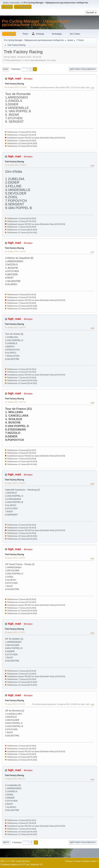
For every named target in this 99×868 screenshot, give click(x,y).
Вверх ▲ (95, 861)
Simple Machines (23, 861)
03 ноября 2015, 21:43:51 (15, 251)
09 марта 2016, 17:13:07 (15, 632)
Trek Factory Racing (14, 84)
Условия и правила (82, 861)
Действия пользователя (83, 69)
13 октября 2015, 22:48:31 (16, 165)
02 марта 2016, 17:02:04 (15, 483)
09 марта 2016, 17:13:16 (15, 704)
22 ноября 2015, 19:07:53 (15, 402)
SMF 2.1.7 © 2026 (8, 861)
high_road (14, 78)
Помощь (69, 861)
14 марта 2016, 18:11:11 (15, 779)
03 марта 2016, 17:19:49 (15, 558)
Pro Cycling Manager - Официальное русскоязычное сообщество (36, 23)
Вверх (6, 842)
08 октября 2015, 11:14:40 (16, 87)
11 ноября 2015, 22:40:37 (15, 327)
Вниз (6, 69)
